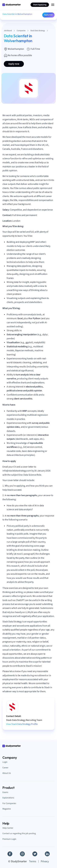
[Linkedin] (47, 854)
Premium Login (9, 839)
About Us (7, 773)
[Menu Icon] (53, 5)
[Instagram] (22, 854)
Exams (5, 792)
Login (5, 762)
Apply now (48, 15)
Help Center (8, 828)
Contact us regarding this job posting (19, 833)
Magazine (7, 809)
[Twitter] (35, 854)
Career (5, 768)
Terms (33, 861)
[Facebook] (10, 854)
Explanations (8, 798)
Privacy (45, 861)
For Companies (9, 803)
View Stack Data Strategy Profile (22, 724)
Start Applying (40, 5)
